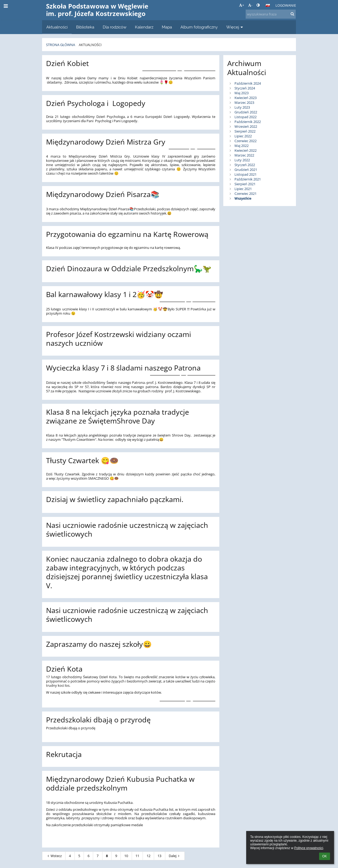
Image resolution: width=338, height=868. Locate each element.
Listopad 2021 (246, 174)
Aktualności (90, 45)
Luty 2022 (242, 160)
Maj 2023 (242, 93)
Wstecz (54, 856)
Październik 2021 (248, 179)
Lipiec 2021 (243, 189)
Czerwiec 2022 (246, 141)
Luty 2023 (242, 107)
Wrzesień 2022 (246, 126)
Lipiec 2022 (243, 136)
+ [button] (242, 5)
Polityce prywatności (309, 848)
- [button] (250, 5)
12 (149, 856)
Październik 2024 (248, 83)
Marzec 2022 (244, 155)
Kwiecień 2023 (246, 98)
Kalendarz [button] (144, 27)
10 (126, 856)
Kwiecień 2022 (246, 150)
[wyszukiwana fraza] (271, 14)
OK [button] (325, 856)
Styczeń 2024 (245, 88)
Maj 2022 (242, 146)
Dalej (175, 856)
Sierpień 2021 (245, 184)
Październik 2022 (248, 122)
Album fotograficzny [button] (199, 27)
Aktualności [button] (57, 27)
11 (137, 856)
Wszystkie (243, 198)
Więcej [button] (235, 27)
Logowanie (286, 5)
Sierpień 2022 (245, 131)
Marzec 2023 (244, 102)
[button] (268, 5)
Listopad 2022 (246, 117)
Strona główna (61, 45)
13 (159, 856)
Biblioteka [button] (85, 27)
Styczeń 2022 (245, 165)
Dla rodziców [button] (115, 27)
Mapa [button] (167, 27)
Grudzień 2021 (246, 170)
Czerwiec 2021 (246, 194)
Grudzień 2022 (246, 112)
